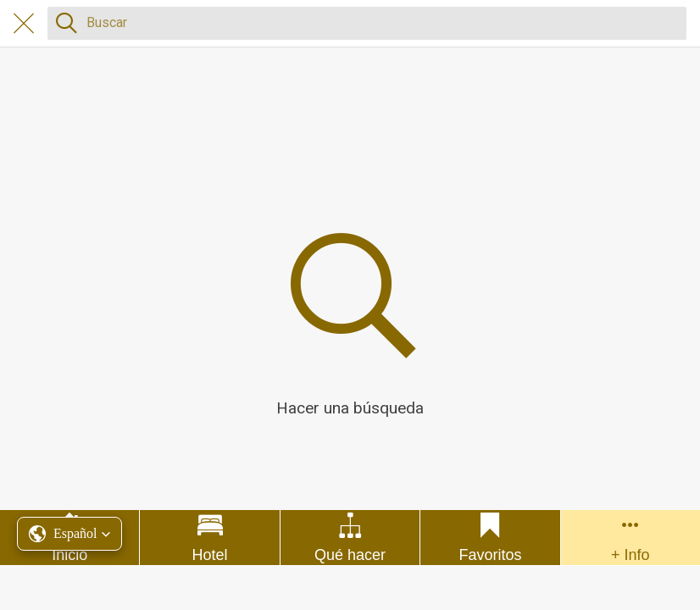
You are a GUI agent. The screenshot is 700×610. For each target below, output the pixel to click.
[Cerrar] (24, 24)
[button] (69, 534)
